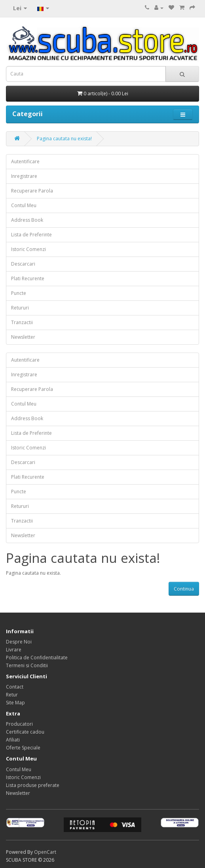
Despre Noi (19, 642)
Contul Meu (24, 205)
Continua (184, 589)
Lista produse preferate (33, 785)
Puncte (19, 293)
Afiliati (13, 740)
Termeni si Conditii (27, 665)
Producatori (19, 724)
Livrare (14, 650)
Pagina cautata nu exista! (64, 139)
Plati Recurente (28, 278)
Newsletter (23, 337)
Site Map (15, 703)
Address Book (27, 220)
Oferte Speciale (23, 748)
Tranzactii (22, 322)
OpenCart (45, 852)
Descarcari (23, 264)
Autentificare (25, 161)
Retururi (20, 308)
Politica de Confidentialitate (37, 658)
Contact (15, 687)
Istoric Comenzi (28, 249)
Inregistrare (24, 176)
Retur (12, 695)
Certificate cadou (25, 732)
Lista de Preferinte (31, 235)
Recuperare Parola (32, 191)
